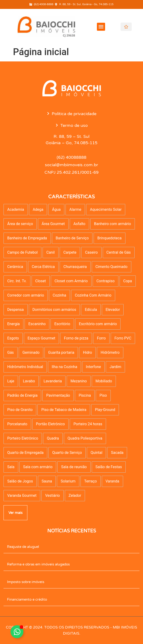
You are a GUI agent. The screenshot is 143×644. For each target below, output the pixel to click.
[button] (101, 27)
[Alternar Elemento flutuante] (17, 632)
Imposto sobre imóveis (26, 582)
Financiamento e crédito (27, 599)
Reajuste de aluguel (23, 547)
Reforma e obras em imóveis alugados (38, 564)
